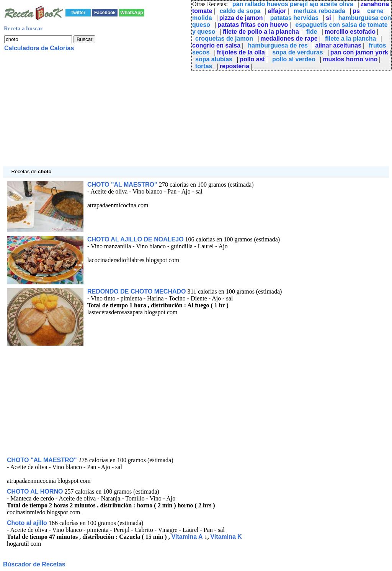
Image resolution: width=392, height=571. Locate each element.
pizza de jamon (241, 18)
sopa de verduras (298, 52)
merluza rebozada (319, 11)
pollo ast (252, 59)
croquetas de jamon (224, 39)
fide (312, 32)
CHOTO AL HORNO (35, 491)
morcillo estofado (350, 32)
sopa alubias (214, 59)
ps (356, 11)
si (328, 18)
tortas (204, 66)
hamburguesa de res (278, 45)
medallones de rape (289, 39)
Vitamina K (226, 537)
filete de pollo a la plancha (261, 32)
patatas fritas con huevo (253, 25)
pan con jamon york (359, 52)
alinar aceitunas (338, 45)
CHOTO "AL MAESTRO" (123, 185)
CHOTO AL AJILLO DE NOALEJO (136, 239)
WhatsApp (131, 13)
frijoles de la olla (241, 52)
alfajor (277, 11)
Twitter (78, 13)
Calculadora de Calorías (39, 48)
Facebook (105, 13)
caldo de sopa (240, 11)
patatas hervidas (294, 18)
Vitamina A (187, 537)
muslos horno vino (350, 59)
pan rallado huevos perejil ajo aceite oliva (293, 4)
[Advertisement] (196, 113)
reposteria (234, 66)
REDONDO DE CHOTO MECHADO (137, 291)
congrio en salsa (216, 45)
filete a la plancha (350, 39)
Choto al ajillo (27, 523)
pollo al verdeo (294, 59)
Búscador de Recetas (34, 564)
